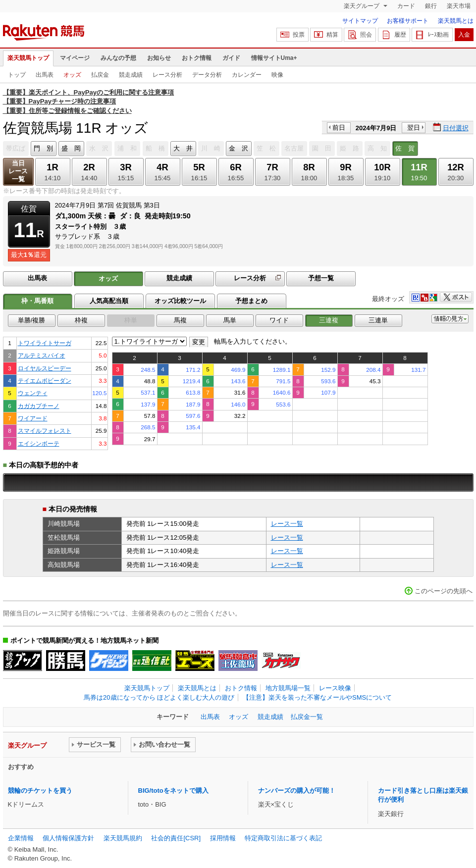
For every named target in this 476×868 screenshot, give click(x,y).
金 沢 (238, 148)
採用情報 (223, 838)
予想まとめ (251, 301)
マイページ (75, 58)
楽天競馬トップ (28, 58)
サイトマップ (360, 21)
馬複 (180, 320)
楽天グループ (362, 6)
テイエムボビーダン (45, 381)
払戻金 (100, 75)
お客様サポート (408, 21)
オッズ (72, 75)
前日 (339, 128)
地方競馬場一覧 (288, 688)
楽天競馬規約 (123, 838)
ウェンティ (33, 393)
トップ (17, 75)
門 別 (43, 148)
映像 (277, 75)
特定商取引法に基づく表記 (283, 838)
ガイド (231, 58)
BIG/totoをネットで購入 (173, 791)
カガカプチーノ (39, 406)
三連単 (378, 320)
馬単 (230, 320)
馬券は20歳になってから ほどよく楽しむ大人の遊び (159, 697)
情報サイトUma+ (274, 58)
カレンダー (247, 75)
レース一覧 (287, 524)
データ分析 (207, 75)
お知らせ (159, 58)
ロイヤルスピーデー (45, 368)
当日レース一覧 (18, 171)
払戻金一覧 (307, 717)
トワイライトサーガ (45, 343)
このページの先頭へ (444, 591)
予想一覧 (321, 278)
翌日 (414, 128)
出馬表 (45, 75)
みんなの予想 (118, 58)
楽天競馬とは (456, 21)
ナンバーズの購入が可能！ (297, 791)
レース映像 (335, 688)
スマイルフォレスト (45, 431)
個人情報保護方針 (68, 838)
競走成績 (131, 75)
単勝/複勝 (32, 320)
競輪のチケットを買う (40, 791)
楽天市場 (459, 6)
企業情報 (21, 838)
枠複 (81, 320)
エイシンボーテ (39, 443)
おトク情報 (197, 58)
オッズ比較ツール (180, 301)
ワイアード (33, 418)
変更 (199, 342)
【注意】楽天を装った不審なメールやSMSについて (317, 697)
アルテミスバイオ (42, 355)
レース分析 (167, 75)
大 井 (183, 148)
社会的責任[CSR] (176, 838)
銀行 (431, 6)
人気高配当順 (109, 301)
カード (406, 6)
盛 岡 (71, 148)
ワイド (279, 320)
